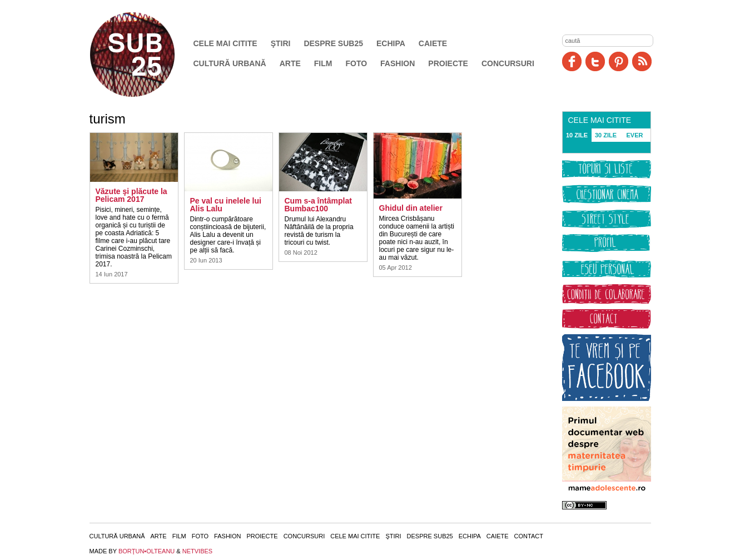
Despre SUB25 (333, 43)
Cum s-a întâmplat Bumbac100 (318, 205)
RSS (642, 61)
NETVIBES (197, 551)
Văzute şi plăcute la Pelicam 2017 (131, 195)
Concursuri (508, 63)
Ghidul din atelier (411, 208)
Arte (290, 63)
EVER (635, 135)
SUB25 (145, 54)
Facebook (572, 61)
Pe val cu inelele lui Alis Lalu (226, 205)
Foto (356, 63)
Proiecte (448, 63)
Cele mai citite (225, 43)
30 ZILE (606, 135)
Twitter (595, 61)
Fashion (398, 63)
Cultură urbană (230, 63)
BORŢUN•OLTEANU (146, 551)
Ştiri (281, 43)
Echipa (391, 43)
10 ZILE (577, 135)
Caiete (433, 43)
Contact (529, 536)
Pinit (619, 61)
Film (323, 63)
